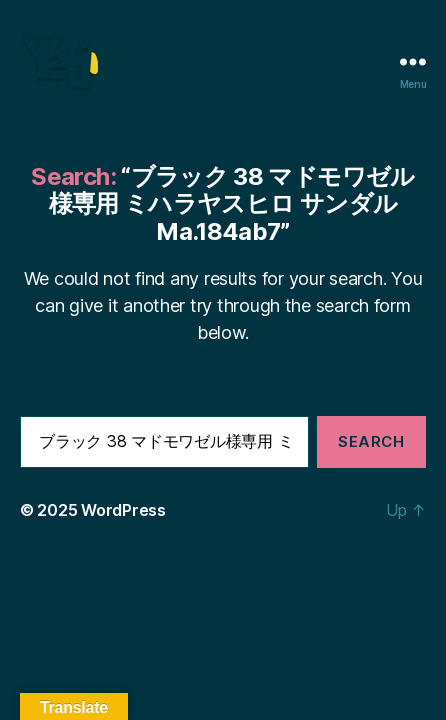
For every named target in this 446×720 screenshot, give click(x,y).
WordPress (123, 510)
